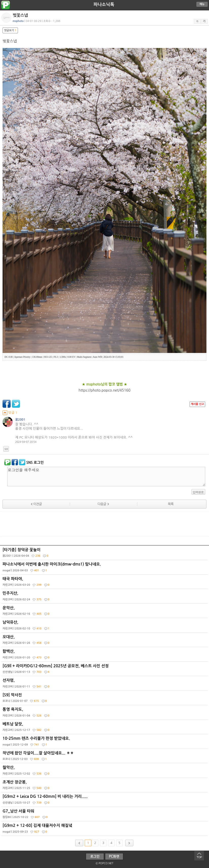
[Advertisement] (104, 524)
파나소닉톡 (104, 5)
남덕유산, (105, 626)
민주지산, (105, 597)
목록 (171, 504)
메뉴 (202, 4)
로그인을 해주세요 (106, 477)
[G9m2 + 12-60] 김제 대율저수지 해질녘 (105, 830)
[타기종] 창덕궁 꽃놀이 (105, 554)
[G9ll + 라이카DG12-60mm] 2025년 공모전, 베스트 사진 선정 (105, 670)
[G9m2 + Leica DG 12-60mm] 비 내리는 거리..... (105, 801)
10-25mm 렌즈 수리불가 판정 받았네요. (105, 743)
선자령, (105, 684)
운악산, (105, 612)
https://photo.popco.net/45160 (105, 390)
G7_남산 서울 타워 (105, 815)
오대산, (105, 641)
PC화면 (114, 857)
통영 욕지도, (105, 713)
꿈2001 (20, 420)
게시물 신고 (197, 404)
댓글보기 (10, 30)
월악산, (105, 772)
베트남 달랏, (105, 728)
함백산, (105, 655)
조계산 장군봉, (105, 786)
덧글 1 (10, 413)
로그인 (95, 857)
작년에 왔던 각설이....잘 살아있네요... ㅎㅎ (105, 757)
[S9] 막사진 (105, 699)
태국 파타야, (105, 583)
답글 (6, 449)
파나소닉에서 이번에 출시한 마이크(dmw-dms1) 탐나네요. (105, 568)
